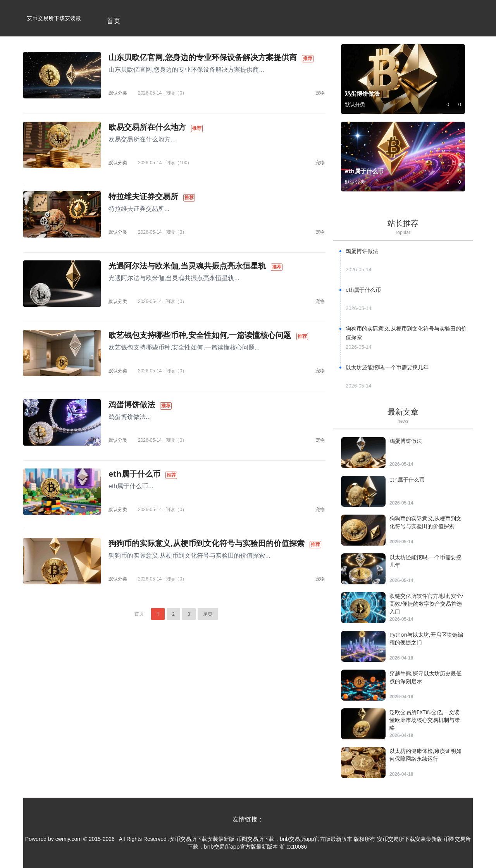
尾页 (208, 614)
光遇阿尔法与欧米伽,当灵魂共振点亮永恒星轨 (187, 266)
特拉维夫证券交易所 (143, 196)
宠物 (320, 93)
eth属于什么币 (134, 474)
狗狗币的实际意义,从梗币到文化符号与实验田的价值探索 (207, 543)
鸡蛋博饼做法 (132, 404)
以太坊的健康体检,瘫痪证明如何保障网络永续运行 (425, 755)
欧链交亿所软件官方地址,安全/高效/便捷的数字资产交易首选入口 (426, 604)
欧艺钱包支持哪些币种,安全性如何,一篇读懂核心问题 (200, 335)
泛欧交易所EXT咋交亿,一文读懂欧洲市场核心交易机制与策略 (425, 720)
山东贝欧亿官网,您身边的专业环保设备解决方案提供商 (203, 57)
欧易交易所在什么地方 (147, 127)
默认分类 (118, 93)
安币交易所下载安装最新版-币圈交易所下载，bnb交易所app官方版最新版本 (54, 25)
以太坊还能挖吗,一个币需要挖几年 (387, 367)
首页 (114, 21)
